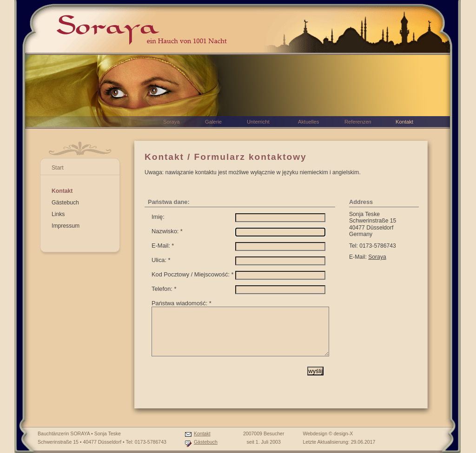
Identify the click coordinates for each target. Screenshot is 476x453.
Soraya (377, 257)
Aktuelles (308, 122)
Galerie (213, 122)
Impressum (66, 226)
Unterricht (258, 122)
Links (58, 214)
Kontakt (62, 191)
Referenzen (358, 122)
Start (58, 168)
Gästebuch (65, 203)
